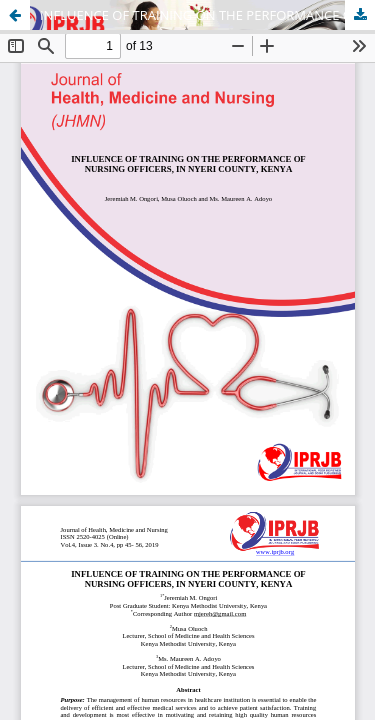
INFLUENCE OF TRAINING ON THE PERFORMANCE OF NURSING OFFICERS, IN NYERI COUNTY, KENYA (207, 15)
